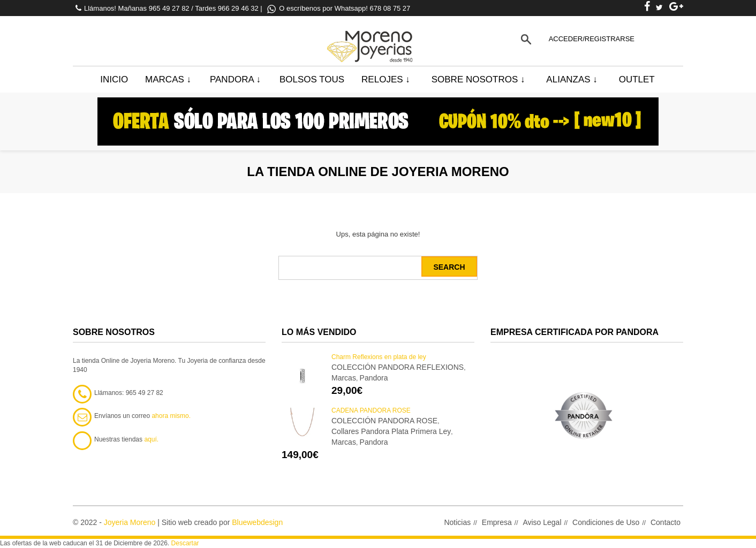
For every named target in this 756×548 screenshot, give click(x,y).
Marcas (168, 79)
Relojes (386, 79)
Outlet (637, 79)
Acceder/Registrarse (592, 39)
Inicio (114, 79)
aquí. (151, 439)
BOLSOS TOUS (312, 79)
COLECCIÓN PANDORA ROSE (384, 421)
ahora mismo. (171, 416)
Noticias (457, 522)
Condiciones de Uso (606, 522)
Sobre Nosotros (478, 79)
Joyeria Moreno (130, 522)
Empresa (497, 522)
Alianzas (572, 79)
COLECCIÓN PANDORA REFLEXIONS (398, 367)
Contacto (666, 522)
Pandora (235, 79)
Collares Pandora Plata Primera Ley (391, 431)
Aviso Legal (542, 522)
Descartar (185, 543)
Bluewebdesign (257, 522)
